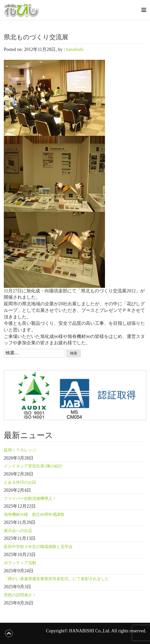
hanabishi (75, 49)
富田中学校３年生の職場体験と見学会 (38, 547)
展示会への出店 (18, 531)
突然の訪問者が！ (20, 595)
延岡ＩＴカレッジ (20, 450)
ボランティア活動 (20, 563)
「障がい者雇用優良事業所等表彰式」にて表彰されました (56, 579)
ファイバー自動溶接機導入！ (30, 498)
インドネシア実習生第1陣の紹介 (33, 466)
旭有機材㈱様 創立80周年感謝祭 (34, 514)
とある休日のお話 (20, 482)
